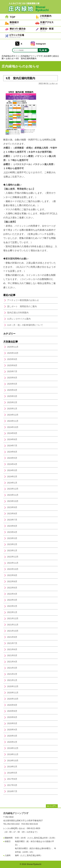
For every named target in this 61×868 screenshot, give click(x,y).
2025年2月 (12, 402)
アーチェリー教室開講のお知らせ (23, 300)
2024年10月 (13, 427)
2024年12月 (13, 415)
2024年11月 (13, 421)
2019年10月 (13, 761)
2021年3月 (12, 668)
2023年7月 (12, 520)
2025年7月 (12, 371)
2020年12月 (13, 686)
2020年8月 (12, 711)
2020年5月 (12, 723)
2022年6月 (12, 588)
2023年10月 (13, 501)
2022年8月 (12, 581)
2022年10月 (13, 569)
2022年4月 (12, 594)
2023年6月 (12, 526)
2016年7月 (12, 791)
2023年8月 (12, 514)
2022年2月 (12, 606)
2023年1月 (12, 551)
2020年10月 (13, 699)
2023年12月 (13, 489)
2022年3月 (12, 600)
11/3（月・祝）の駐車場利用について (25, 325)
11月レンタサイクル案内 (19, 319)
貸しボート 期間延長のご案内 (22, 306)
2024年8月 (12, 439)
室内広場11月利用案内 (18, 313)
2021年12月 (13, 618)
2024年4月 (12, 464)
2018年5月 (12, 773)
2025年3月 (12, 396)
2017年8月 (12, 779)
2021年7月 (12, 643)
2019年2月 (12, 767)
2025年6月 (12, 378)
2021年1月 (12, 680)
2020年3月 (12, 736)
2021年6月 (12, 649)
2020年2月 (12, 742)
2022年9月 (12, 575)
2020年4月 (12, 730)
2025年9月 (12, 359)
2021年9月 (12, 637)
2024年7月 (12, 446)
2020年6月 (12, 717)
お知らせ (54, 84)
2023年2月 (12, 544)
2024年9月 (12, 433)
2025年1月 (12, 409)
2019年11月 (13, 754)
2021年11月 (13, 625)
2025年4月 (12, 390)
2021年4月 (12, 662)
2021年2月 (12, 674)
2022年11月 (13, 563)
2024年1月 (12, 483)
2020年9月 (12, 705)
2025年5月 (12, 384)
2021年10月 (13, 631)
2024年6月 (12, 452)
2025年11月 (13, 347)
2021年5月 (12, 655)
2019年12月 (13, 748)
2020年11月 (13, 693)
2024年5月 (12, 458)
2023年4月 (12, 532)
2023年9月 (12, 507)
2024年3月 (12, 470)
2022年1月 (12, 612)
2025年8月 (12, 365)
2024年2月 (12, 477)
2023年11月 (13, 495)
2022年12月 (13, 557)
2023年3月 (12, 538)
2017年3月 (12, 785)
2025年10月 (13, 353)
